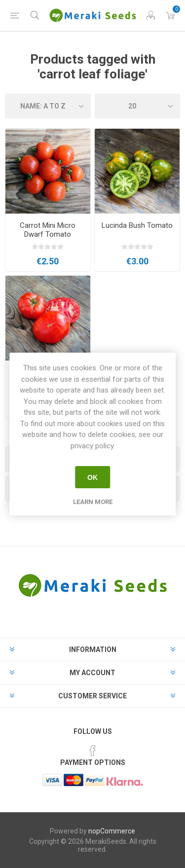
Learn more (93, 502)
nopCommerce (112, 831)
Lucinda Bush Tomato (137, 225)
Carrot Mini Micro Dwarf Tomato (48, 230)
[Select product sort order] (48, 106)
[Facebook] (93, 751)
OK (92, 477)
